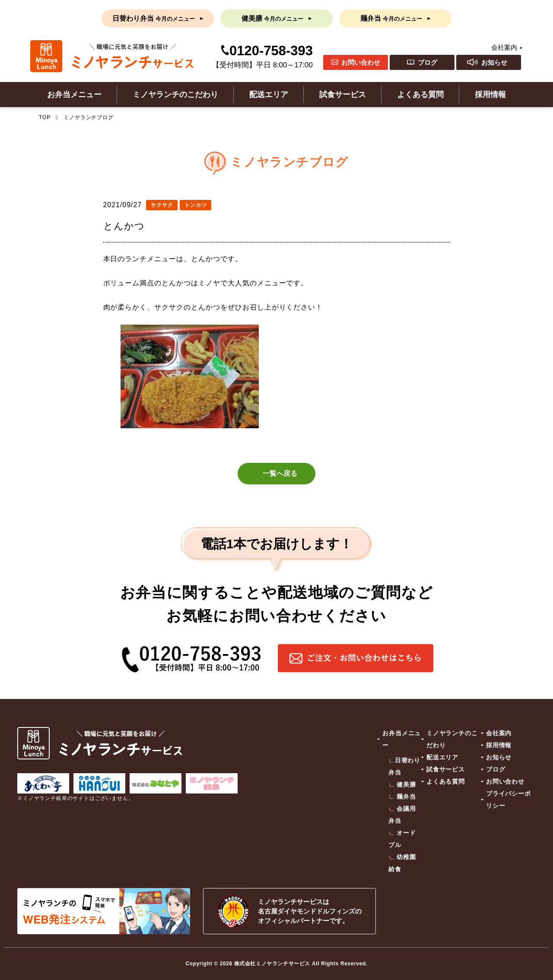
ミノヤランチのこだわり (175, 95)
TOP (45, 117)
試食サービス (343, 95)
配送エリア (269, 95)
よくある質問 (420, 95)
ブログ (427, 62)
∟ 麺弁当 (402, 797)
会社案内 (504, 47)
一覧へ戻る (280, 473)
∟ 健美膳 (402, 785)
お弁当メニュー (74, 95)
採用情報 (490, 95)
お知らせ (494, 62)
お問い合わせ (361, 62)
